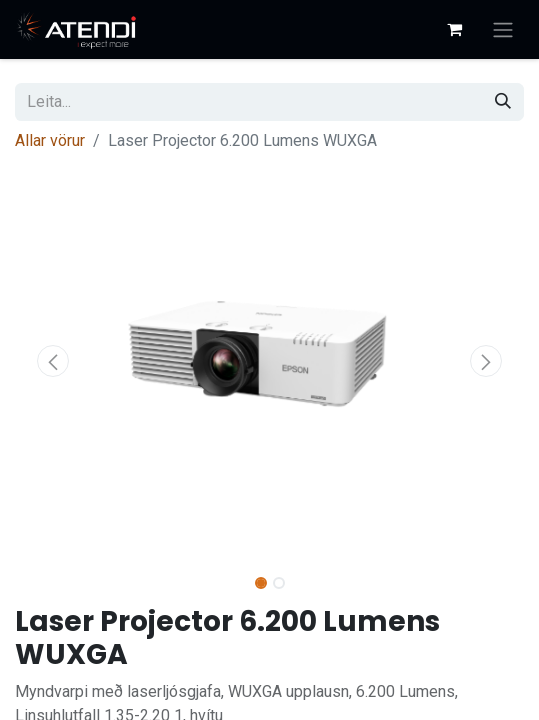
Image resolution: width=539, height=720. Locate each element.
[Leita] (503, 102)
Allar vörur (50, 140)
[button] (53, 361)
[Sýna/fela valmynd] (503, 29)
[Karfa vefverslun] (454, 29)
